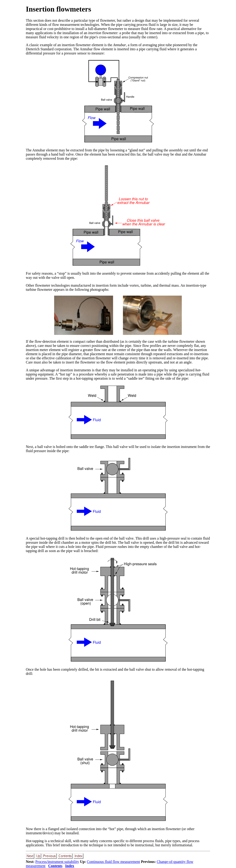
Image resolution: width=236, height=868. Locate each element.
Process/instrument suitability (57, 862)
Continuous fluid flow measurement (114, 862)
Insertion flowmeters (58, 9)
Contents (55, 866)
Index (70, 866)
